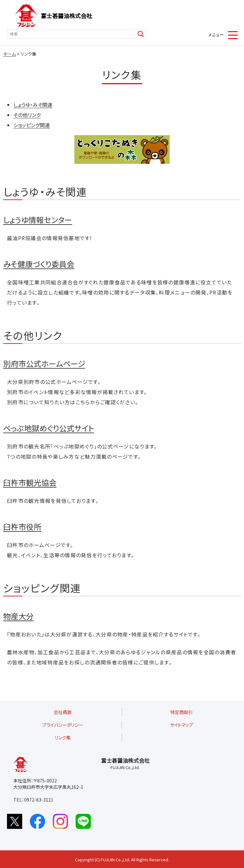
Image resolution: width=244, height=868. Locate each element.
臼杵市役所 (22, 527)
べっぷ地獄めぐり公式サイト (49, 428)
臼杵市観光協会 (30, 482)
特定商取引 (181, 712)
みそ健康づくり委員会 (39, 264)
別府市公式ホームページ (44, 363)
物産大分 (18, 616)
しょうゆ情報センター (38, 220)
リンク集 (63, 737)
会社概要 (63, 712)
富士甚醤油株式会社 (66, 16)
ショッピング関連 (32, 125)
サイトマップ (181, 725)
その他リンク (27, 115)
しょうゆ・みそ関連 (33, 105)
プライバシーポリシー (63, 725)
